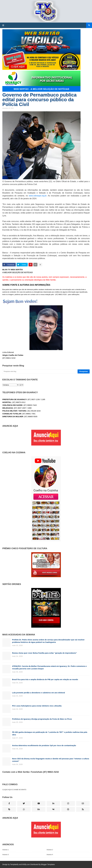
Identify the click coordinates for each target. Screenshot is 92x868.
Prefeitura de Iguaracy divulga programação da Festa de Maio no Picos (42, 719)
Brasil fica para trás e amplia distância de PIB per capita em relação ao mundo (45, 679)
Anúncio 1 (6, 850)
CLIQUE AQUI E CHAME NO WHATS (14, 790)
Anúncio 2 (50, 850)
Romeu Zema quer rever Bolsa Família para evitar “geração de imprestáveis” (44, 653)
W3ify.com (26, 864)
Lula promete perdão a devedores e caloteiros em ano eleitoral (38, 693)
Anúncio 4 (50, 855)
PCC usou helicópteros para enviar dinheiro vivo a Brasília (37, 706)
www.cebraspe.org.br (38, 196)
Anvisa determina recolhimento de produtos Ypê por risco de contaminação (44, 745)
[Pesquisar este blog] (40, 371)
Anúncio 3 (6, 855)
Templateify (14, 864)
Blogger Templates (48, 864)
